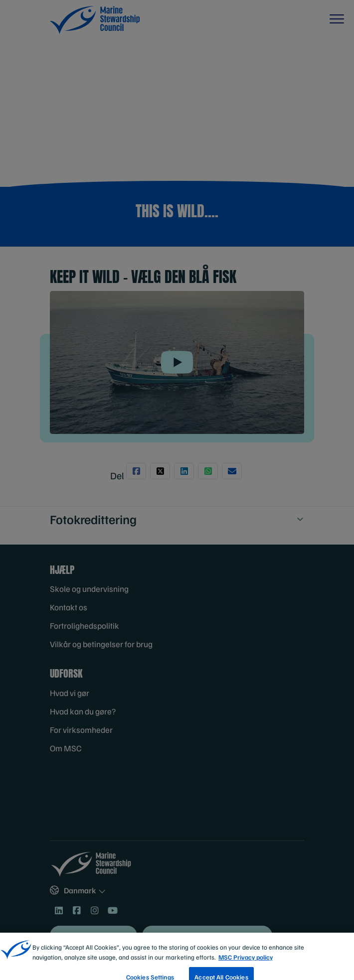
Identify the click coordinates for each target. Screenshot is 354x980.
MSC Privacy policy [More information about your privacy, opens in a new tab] (246, 968)
